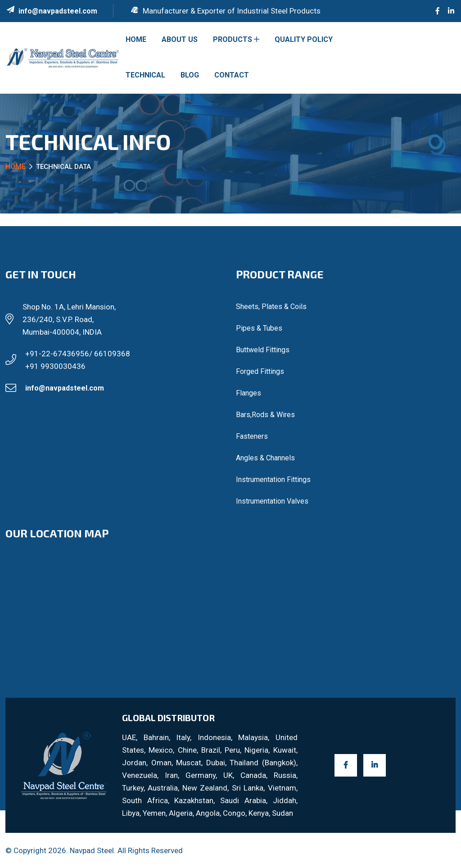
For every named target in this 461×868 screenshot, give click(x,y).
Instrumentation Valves (272, 501)
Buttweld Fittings (263, 350)
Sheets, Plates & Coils (271, 307)
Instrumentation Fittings (273, 479)
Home (136, 39)
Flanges (249, 393)
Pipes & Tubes (259, 328)
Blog (190, 75)
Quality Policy (304, 39)
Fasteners (252, 436)
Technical (145, 75)
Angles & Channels (265, 458)
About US (180, 39)
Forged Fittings (260, 371)
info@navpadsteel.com (58, 11)
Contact (232, 75)
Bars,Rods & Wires (265, 415)
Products (236, 39)
